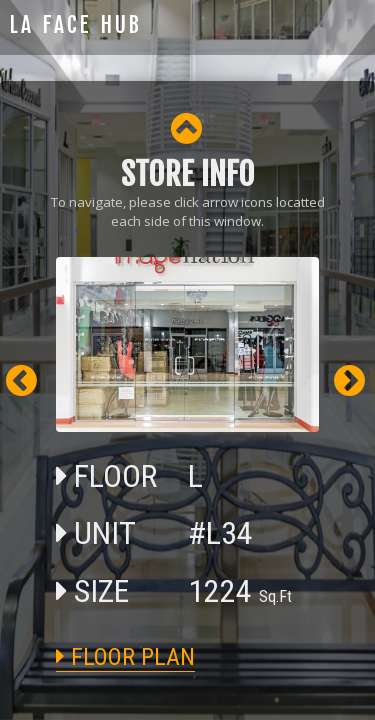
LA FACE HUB (76, 24)
